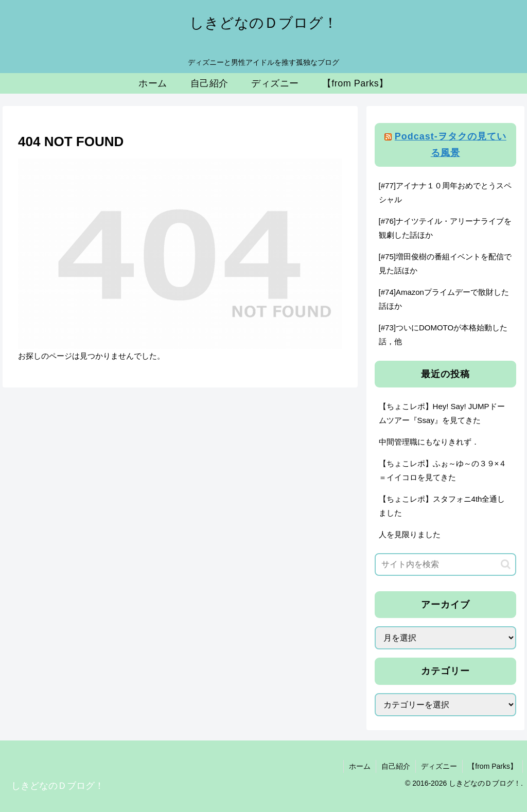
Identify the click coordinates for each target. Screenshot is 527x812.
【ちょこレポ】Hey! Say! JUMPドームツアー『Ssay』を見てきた (442, 413)
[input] (445, 564)
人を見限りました (410, 534)
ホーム (360, 766)
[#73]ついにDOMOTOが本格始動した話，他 (443, 334)
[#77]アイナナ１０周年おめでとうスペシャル (445, 192)
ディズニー (439, 766)
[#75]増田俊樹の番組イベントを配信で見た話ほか (445, 263)
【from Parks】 (493, 766)
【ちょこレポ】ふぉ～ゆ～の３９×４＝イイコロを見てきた (443, 470)
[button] (506, 564)
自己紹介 (396, 766)
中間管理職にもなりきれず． (429, 442)
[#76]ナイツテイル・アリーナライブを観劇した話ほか (445, 228)
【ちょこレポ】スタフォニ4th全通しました (442, 506)
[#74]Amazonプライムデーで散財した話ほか (444, 299)
